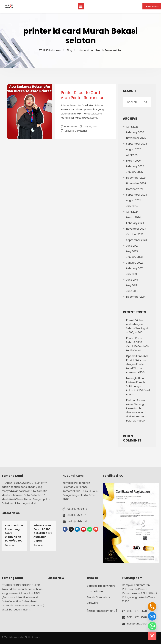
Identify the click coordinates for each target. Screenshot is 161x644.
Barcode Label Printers (101, 586)
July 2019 (131, 274)
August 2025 (134, 149)
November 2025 (136, 138)
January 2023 (134, 257)
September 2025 (137, 144)
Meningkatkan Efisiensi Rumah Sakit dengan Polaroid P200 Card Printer (138, 386)
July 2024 (132, 206)
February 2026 (135, 132)
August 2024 (134, 200)
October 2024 (135, 189)
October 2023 (135, 234)
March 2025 (133, 161)
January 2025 (134, 172)
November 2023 (136, 229)
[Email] (152, 616)
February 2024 (135, 223)
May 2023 (132, 251)
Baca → (9, 545)
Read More (69, 127)
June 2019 (132, 280)
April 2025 (132, 155)
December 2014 (136, 297)
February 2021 (135, 268)
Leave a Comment (76, 131)
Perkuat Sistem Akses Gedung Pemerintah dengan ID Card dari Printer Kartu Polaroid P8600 (137, 410)
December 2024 (136, 178)
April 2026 (132, 127)
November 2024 (136, 183)
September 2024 (137, 195)
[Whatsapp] (152, 626)
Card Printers (95, 591)
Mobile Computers (98, 597)
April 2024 (132, 212)
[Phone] (152, 607)
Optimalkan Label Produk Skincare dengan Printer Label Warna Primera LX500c (137, 364)
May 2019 (132, 285)
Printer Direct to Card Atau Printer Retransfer (82, 95)
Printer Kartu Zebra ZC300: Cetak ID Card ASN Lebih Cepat (138, 344)
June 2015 (132, 291)
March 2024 (133, 217)
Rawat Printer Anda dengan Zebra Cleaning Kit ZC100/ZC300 (137, 326)
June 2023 (132, 246)
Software (93, 603)
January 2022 (134, 263)
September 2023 (136, 240)
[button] (81, 6)
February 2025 (135, 166)
